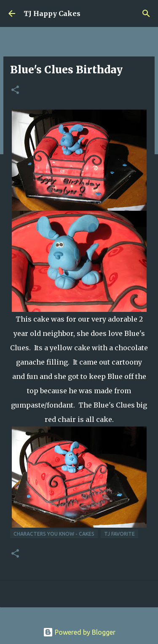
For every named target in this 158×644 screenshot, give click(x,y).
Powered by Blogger (79, 632)
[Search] (146, 13)
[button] (15, 90)
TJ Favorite (119, 534)
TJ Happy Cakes (52, 13)
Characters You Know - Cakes (54, 534)
